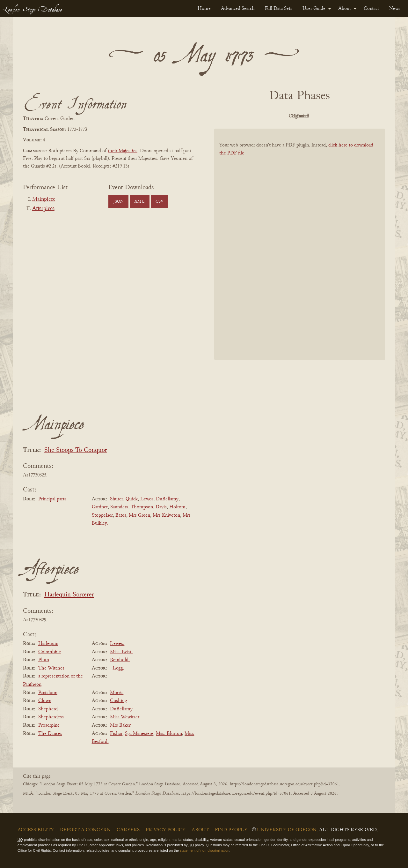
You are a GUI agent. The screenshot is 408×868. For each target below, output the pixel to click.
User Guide (314, 9)
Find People (231, 830)
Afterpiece (43, 209)
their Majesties (123, 151)
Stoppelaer (102, 515)
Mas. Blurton (169, 734)
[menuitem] (204, 9)
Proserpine (49, 725)
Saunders (119, 507)
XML (139, 202)
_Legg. (117, 668)
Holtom (177, 507)
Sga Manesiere (139, 734)
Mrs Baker (120, 725)
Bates (121, 515)
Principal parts (52, 499)
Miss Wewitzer (125, 717)
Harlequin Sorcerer (69, 595)
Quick (132, 499)
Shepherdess (51, 717)
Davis (161, 507)
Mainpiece (44, 199)
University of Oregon (287, 830)
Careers (128, 830)
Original (281, 116)
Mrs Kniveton (166, 515)
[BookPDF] (300, 253)
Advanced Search (238, 9)
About (345, 9)
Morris (117, 693)
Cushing (118, 701)
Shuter (117, 499)
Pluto (44, 660)
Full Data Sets (279, 9)
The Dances (50, 734)
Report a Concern (85, 830)
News (395, 9)
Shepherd (48, 709)
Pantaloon (48, 693)
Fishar (116, 734)
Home (204, 9)
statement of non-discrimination (204, 850)
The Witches (51, 668)
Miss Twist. (121, 652)
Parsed (351, 116)
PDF (245, 116)
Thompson (142, 507)
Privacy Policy (166, 830)
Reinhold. (120, 660)
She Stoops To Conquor (76, 450)
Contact (371, 9)
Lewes (147, 499)
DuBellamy (167, 499)
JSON (118, 202)
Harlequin (48, 644)
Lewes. (117, 644)
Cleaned (316, 116)
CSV (160, 202)
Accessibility (36, 830)
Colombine (50, 652)
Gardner (100, 507)
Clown (45, 701)
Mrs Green (139, 515)
